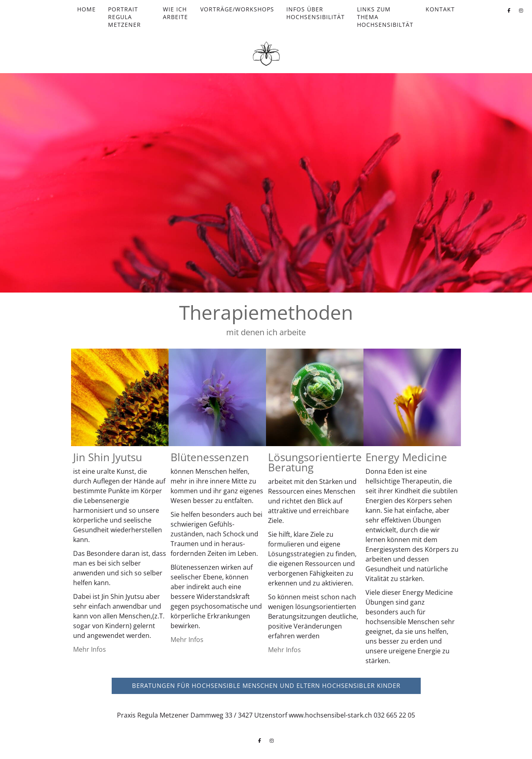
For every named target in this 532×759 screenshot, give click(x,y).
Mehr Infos (90, 649)
